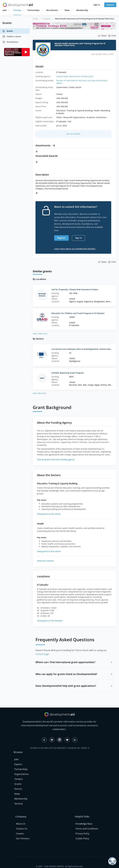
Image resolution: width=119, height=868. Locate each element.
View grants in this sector (49, 514)
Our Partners (23, 838)
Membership (82, 10)
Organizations (22, 774)
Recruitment (52, 10)
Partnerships (34, 10)
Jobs (5, 10)
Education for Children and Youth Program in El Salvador (78, 313)
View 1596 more (40, 334)
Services (19, 804)
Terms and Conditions (87, 829)
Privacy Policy (82, 834)
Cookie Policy (82, 838)
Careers (20, 834)
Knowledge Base (84, 824)
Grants (8, 31)
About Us (21, 824)
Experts (18, 764)
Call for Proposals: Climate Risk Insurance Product (75, 289)
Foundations (10, 42)
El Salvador (47, 19)
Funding (17, 10)
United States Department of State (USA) (75, 76)
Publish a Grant (12, 36)
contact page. (42, 654)
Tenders (19, 779)
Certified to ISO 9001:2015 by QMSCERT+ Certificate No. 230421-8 (60, 748)
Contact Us (22, 829)
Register (110, 5)
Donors (18, 789)
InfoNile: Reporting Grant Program (68, 373)
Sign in (97, 5)
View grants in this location (50, 621)
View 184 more (39, 393)
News (67, 10)
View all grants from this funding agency (56, 459)
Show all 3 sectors (45, 561)
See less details (73, 134)
